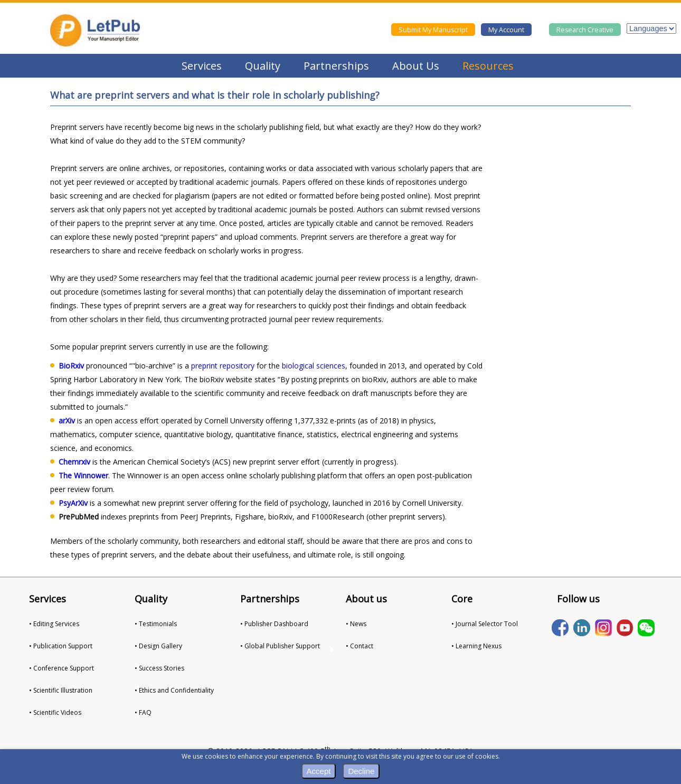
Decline (361, 771)
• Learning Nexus (476, 646)
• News (356, 624)
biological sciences (314, 366)
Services (202, 66)
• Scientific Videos (55, 712)
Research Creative (585, 30)
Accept (319, 771)
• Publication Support (61, 646)
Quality (263, 66)
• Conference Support (62, 668)
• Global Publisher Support (280, 646)
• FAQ (143, 712)
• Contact (360, 646)
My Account (506, 30)
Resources (488, 66)
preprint (204, 366)
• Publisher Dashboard (274, 624)
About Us (416, 66)
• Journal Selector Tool (485, 624)
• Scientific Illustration (61, 690)
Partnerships (336, 66)
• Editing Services (54, 624)
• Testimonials (156, 624)
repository (237, 366)
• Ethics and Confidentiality (174, 690)
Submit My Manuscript (433, 30)
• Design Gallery (158, 646)
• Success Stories (159, 668)
